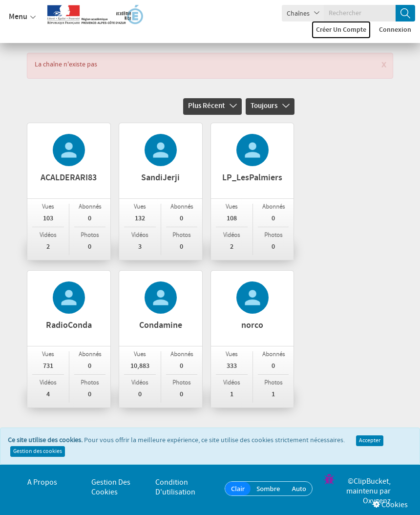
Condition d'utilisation (175, 487)
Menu (22, 17)
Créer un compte (341, 30)
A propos (42, 483)
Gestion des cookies (38, 451)
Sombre (268, 489)
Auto (299, 489)
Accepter (370, 441)
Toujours (270, 106)
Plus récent (212, 106)
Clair (238, 489)
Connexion (395, 30)
